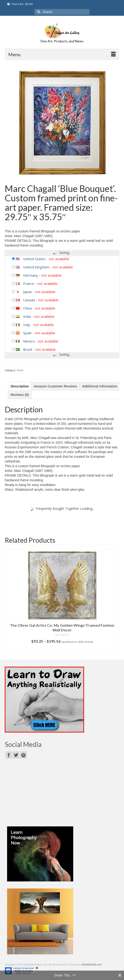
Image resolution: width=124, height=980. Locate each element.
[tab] (20, 386)
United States (34, 259)
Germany (31, 275)
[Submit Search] (38, 12)
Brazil (28, 349)
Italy (27, 325)
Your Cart (20, 4)
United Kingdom (36, 267)
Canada (29, 300)
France (29, 283)
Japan (28, 292)
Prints (20, 370)
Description (20, 386)
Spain (27, 333)
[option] (62, 601)
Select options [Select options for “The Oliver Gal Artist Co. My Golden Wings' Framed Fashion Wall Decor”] (62, 649)
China (27, 308)
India (27, 316)
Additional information (100, 386)
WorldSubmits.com (92, 965)
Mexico (29, 341)
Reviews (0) (20, 395)
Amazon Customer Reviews (56, 386)
